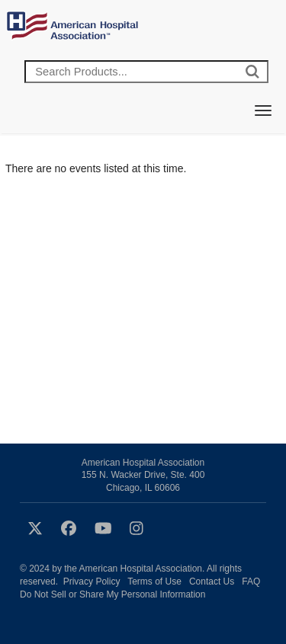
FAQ (251, 582)
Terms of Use (154, 582)
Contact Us (212, 582)
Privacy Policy (92, 582)
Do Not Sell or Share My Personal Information (112, 594)
